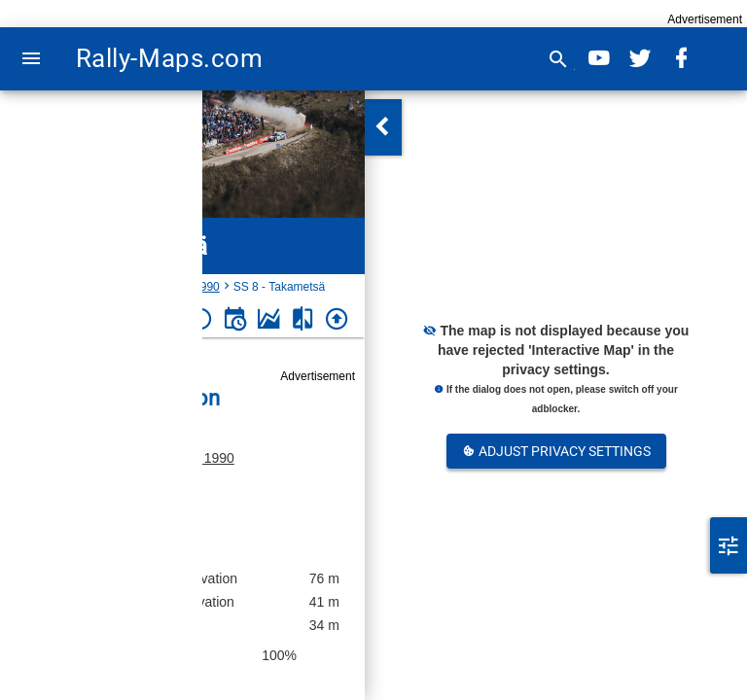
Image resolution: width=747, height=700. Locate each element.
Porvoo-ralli (150, 287)
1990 (207, 287)
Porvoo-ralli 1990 (183, 458)
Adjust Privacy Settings (556, 451)
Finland (88, 287)
